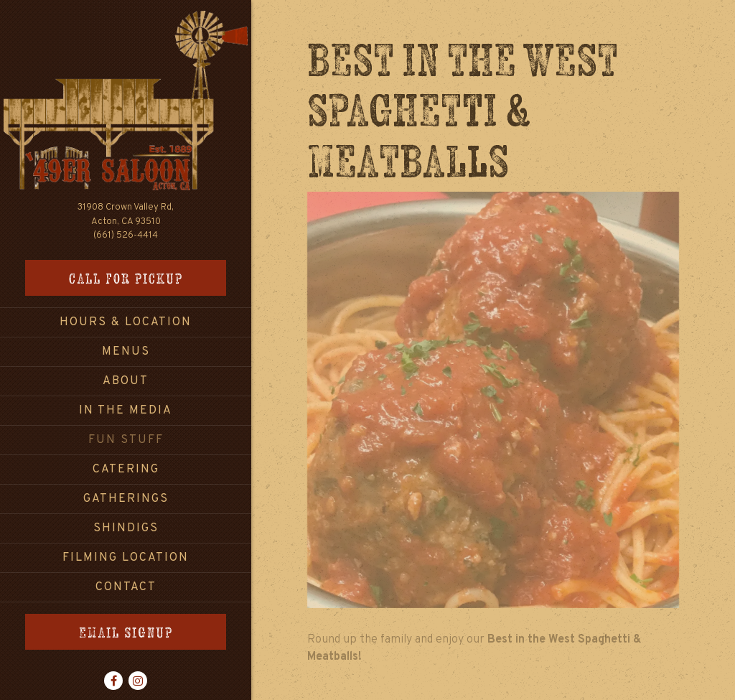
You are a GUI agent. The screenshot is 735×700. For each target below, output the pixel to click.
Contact (126, 587)
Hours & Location (126, 322)
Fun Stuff (126, 440)
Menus (126, 352)
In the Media (126, 411)
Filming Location (126, 558)
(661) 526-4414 (126, 235)
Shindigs (126, 528)
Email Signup (126, 632)
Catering (126, 470)
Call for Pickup (126, 278)
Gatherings (126, 499)
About (126, 381)
